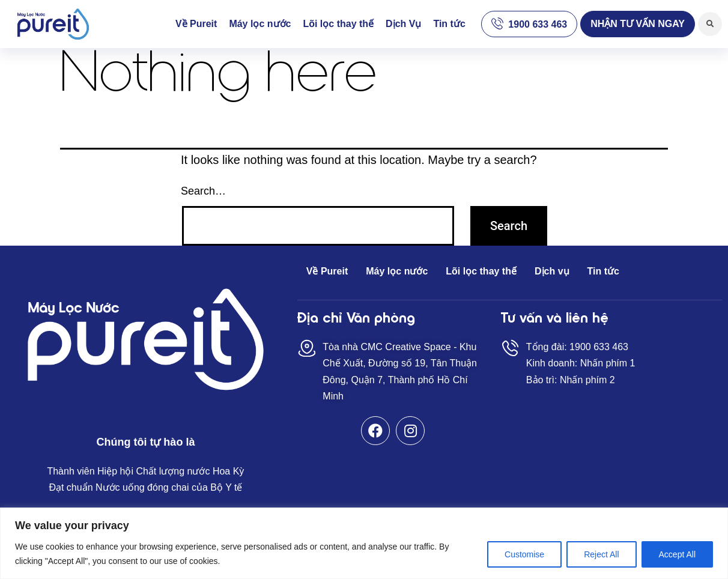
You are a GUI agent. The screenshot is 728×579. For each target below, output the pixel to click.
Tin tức (449, 24)
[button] (638, 24)
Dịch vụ (552, 271)
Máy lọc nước (260, 24)
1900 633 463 (538, 24)
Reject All (601, 554)
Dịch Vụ (403, 24)
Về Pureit (196, 24)
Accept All (677, 554)
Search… (203, 191)
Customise (524, 554)
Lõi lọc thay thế (338, 24)
